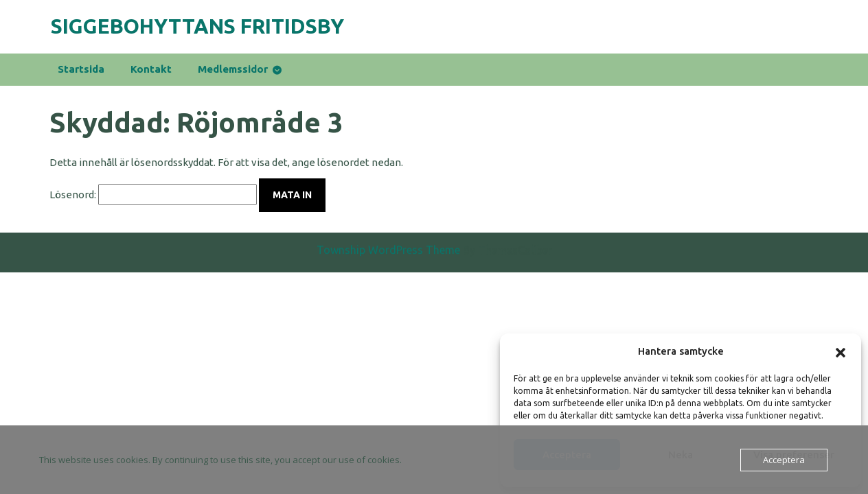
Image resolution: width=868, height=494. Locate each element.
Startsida (81, 69)
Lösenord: (153, 195)
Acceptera (784, 460)
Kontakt (151, 69)
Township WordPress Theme (388, 258)
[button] (841, 351)
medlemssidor (233, 69)
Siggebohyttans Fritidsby (197, 26)
